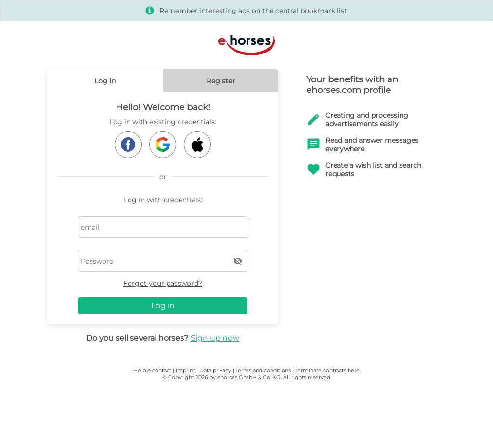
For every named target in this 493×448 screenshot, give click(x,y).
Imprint (185, 370)
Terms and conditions (263, 370)
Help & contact (152, 370)
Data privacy (215, 370)
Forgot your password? (163, 283)
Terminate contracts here (327, 370)
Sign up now (215, 338)
